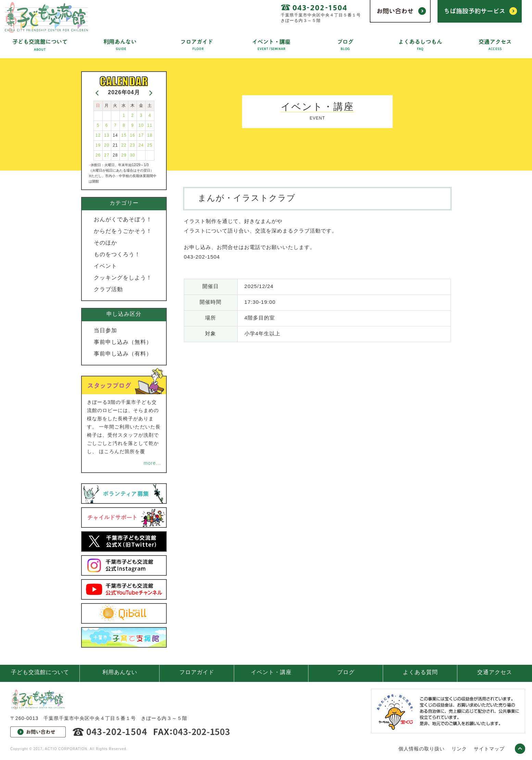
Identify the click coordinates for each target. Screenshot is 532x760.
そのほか (105, 243)
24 (141, 145)
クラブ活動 (108, 289)
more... (152, 463)
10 (141, 125)
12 (98, 135)
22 (124, 145)
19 (98, 145)
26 (98, 155)
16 (132, 135)
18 (150, 135)
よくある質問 (420, 672)
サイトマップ (489, 749)
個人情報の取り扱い (422, 749)
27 (107, 155)
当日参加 (105, 330)
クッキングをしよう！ (123, 278)
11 (150, 125)
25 (150, 145)
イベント (105, 266)
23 (132, 145)
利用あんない (120, 672)
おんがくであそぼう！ (123, 219)
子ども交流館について (40, 672)
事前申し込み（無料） (123, 342)
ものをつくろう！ (117, 254)
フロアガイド (197, 672)
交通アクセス (495, 672)
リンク (459, 749)
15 (124, 135)
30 (132, 155)
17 (141, 135)
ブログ (346, 672)
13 (107, 135)
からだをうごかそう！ (123, 231)
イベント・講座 (271, 672)
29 (124, 155)
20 (107, 145)
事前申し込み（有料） (123, 354)
